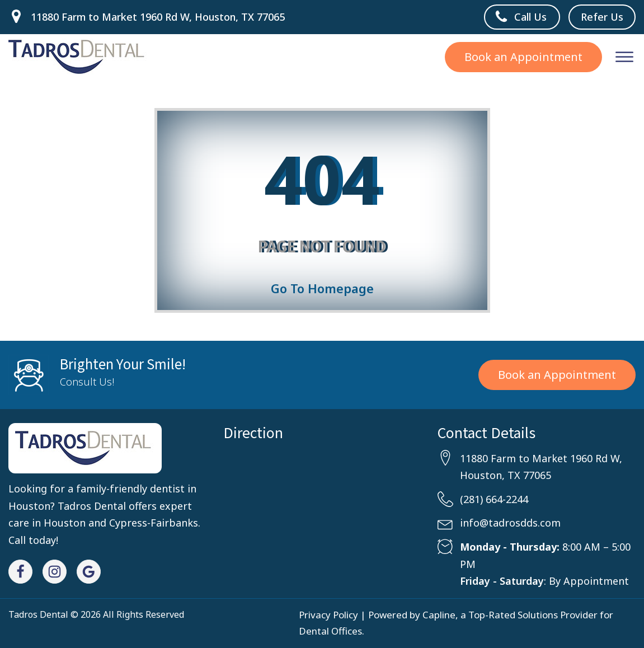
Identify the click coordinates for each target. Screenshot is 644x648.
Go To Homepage (322, 288)
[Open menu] (624, 57)
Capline (439, 615)
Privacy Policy (328, 615)
